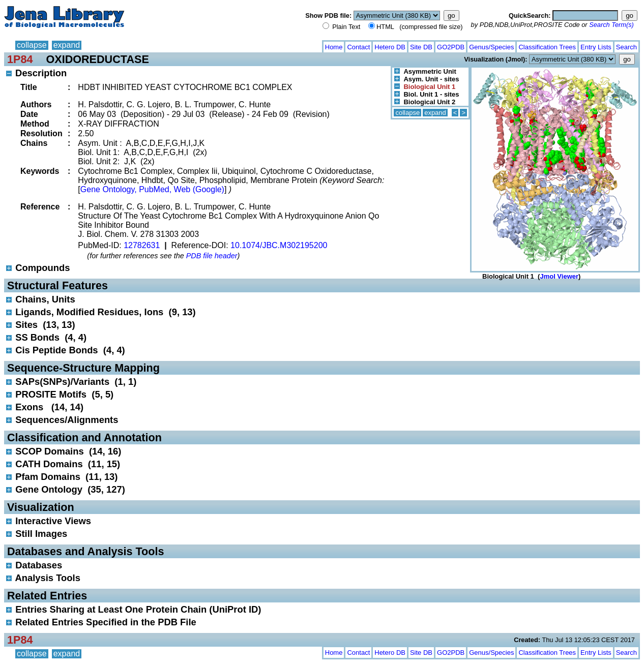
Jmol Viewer (559, 276)
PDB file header (212, 256)
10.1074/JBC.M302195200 (279, 245)
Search (626, 47)
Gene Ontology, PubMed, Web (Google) (152, 189)
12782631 (142, 245)
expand (67, 45)
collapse (32, 45)
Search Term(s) (611, 25)
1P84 (20, 59)
